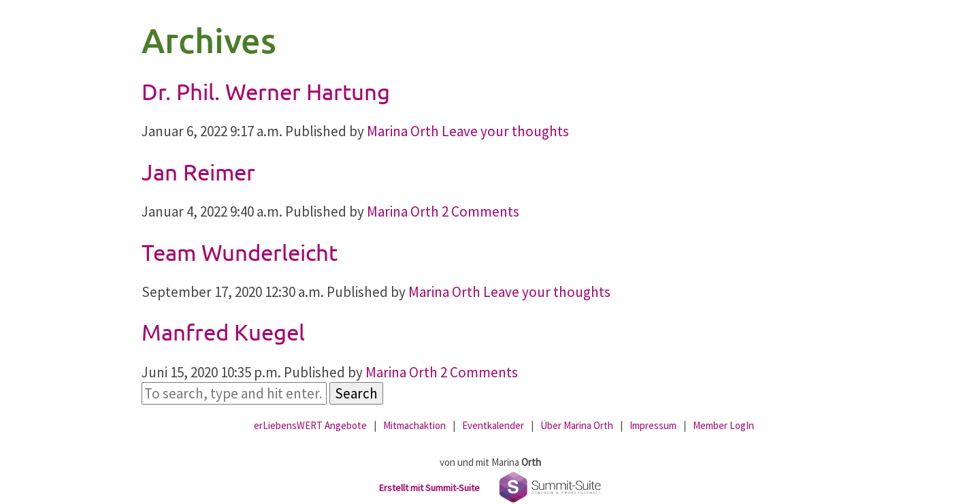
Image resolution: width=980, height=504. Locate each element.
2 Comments (480, 211)
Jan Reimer (198, 172)
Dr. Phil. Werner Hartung (266, 91)
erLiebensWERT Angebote (310, 425)
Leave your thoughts (505, 131)
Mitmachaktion (414, 425)
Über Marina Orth (577, 425)
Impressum (653, 425)
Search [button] (356, 393)
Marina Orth (403, 131)
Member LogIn (723, 425)
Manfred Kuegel (223, 332)
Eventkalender (493, 425)
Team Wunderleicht (240, 252)
